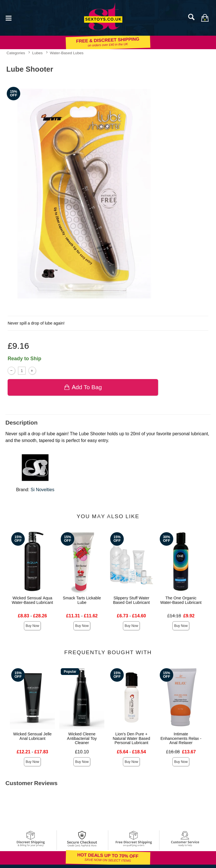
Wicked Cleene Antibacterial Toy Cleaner (82, 738)
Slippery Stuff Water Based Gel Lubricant (131, 600)
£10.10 (82, 752)
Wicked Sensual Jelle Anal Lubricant (32, 736)
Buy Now (32, 626)
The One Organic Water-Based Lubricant (181, 600)
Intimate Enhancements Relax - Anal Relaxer (181, 738)
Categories (16, 53)
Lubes (38, 53)
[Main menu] (8, 18)
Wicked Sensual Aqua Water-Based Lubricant (32, 600)
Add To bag (83, 387)
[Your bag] (205, 18)
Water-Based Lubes (67, 53)
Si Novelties (42, 490)
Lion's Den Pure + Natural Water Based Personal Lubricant (131, 738)
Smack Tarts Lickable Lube (82, 600)
